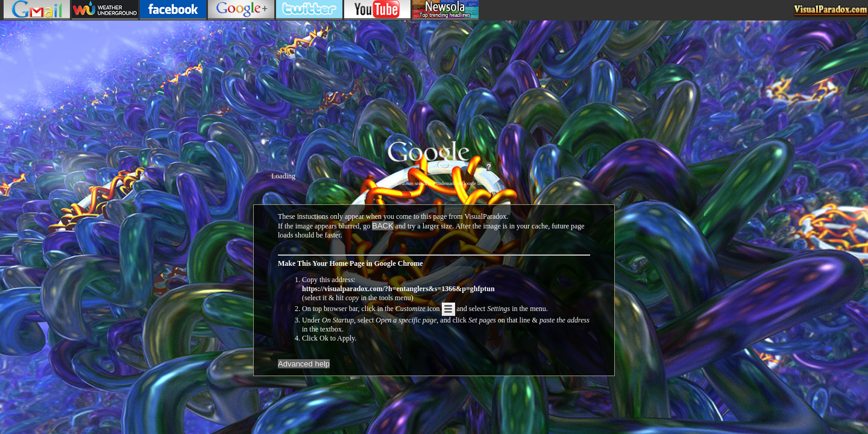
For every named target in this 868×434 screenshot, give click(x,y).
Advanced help (304, 364)
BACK (382, 226)
